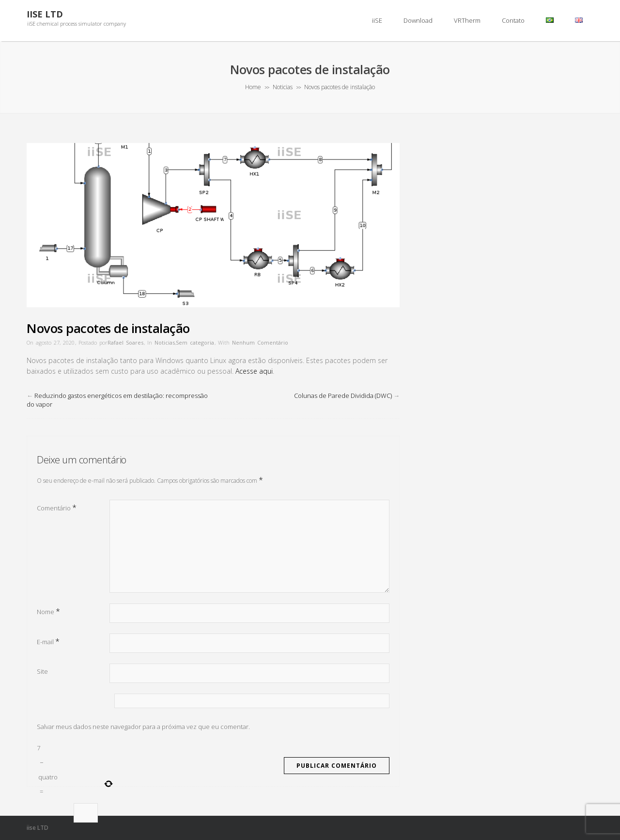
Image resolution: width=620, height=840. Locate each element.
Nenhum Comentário (260, 342)
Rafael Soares (125, 342)
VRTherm (467, 20)
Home (253, 87)
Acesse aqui (254, 371)
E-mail (48, 641)
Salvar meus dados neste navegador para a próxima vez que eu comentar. (143, 727)
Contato (513, 20)
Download (418, 20)
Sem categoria (195, 342)
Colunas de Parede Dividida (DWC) (343, 396)
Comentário (57, 507)
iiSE (377, 20)
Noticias (283, 87)
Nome (48, 611)
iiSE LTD (45, 14)
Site (42, 671)
